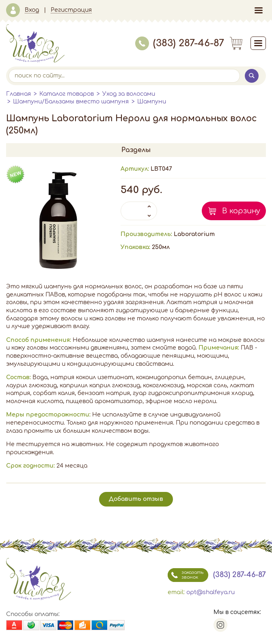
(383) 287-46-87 (180, 43)
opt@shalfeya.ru (210, 592)
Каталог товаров (67, 94)
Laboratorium (194, 234)
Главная (18, 94)
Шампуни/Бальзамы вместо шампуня (71, 102)
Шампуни (152, 102)
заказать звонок (186, 575)
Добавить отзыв (136, 499)
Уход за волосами (129, 94)
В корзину (241, 211)
